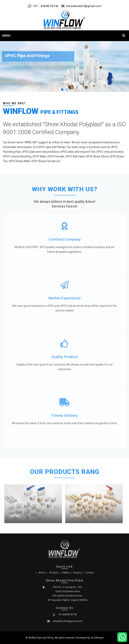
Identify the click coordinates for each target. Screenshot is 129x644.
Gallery (66, 574)
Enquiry (77, 574)
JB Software (97, 638)
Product (54, 574)
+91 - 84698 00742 (46, 6)
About (42, 574)
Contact (89, 574)
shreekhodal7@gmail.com (84, 6)
